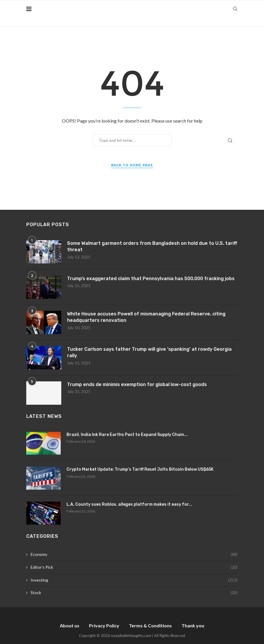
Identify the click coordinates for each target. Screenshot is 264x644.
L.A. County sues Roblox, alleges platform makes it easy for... (129, 504)
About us (70, 625)
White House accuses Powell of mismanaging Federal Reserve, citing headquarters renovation (146, 317)
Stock (134, 593)
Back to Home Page (132, 165)
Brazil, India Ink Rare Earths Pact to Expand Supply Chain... (127, 435)
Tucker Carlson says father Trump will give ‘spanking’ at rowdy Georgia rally (149, 352)
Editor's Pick (134, 567)
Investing (134, 580)
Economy (134, 554)
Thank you (193, 625)
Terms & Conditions (150, 625)
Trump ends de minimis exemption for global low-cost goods (137, 384)
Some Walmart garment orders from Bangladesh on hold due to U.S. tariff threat (152, 246)
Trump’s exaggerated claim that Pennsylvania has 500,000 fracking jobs (151, 279)
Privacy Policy (104, 625)
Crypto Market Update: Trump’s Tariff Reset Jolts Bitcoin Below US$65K (140, 469)
